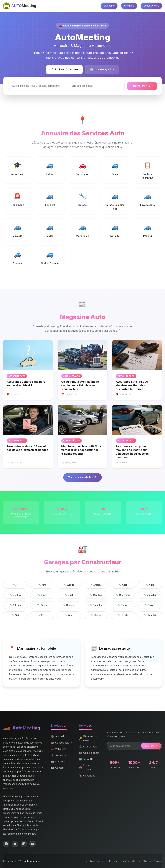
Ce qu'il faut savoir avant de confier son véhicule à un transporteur (80, 385)
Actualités (87, 759)
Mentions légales (94, 861)
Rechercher (142, 86)
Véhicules (59, 749)
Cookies (158, 861)
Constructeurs (151, 6)
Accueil (57, 736)
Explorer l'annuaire (64, 70)
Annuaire (129, 6)
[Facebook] (6, 844)
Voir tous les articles (82, 477)
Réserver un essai (88, 738)
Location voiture (86, 767)
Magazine (109, 6)
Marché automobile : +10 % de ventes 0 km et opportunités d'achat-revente (81, 450)
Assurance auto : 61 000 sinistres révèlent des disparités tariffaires (132, 385)
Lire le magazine (102, 70)
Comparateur (89, 747)
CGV (145, 861)
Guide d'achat (89, 753)
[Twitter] (15, 844)
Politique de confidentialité (123, 861)
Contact (58, 768)
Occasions (87, 776)
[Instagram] (24, 844)
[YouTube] (33, 844)
